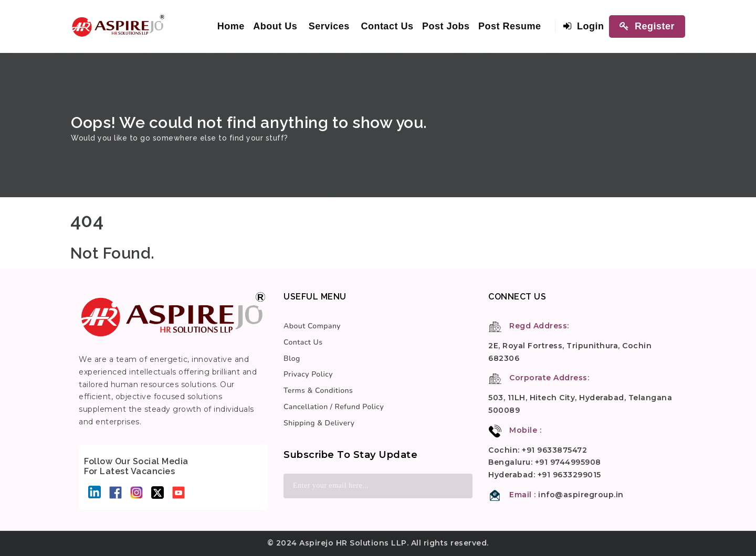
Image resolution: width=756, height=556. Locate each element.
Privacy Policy (308, 374)
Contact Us (387, 26)
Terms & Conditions (318, 391)
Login (584, 26)
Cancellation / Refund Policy (334, 407)
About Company (312, 326)
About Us (275, 26)
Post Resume (510, 26)
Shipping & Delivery (319, 423)
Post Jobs (446, 26)
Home (231, 26)
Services (329, 26)
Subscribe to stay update (350, 455)
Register (647, 26)
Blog (292, 359)
